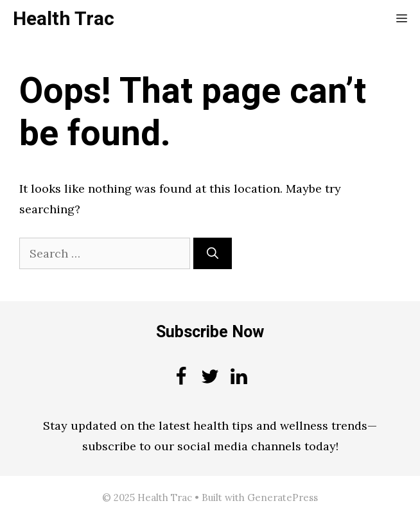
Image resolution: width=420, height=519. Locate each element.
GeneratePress (283, 497)
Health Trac (64, 19)
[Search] (213, 253)
